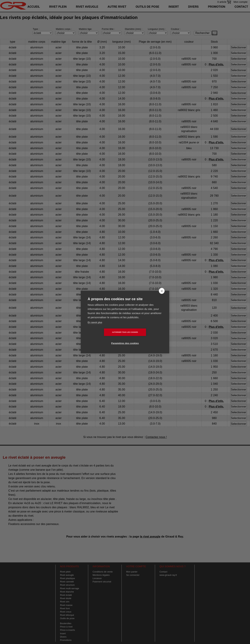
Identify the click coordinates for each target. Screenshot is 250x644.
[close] (162, 296)
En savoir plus (95, 328)
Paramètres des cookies (145, 338)
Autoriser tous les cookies (105, 338)
